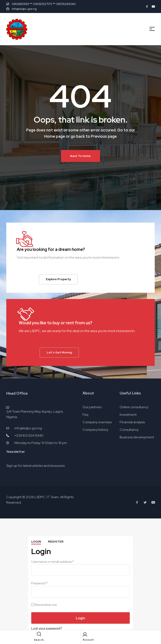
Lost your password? (47, 628)
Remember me (44, 605)
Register (56, 541)
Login (36, 541)
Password (39, 583)
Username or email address (53, 562)
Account (88, 640)
